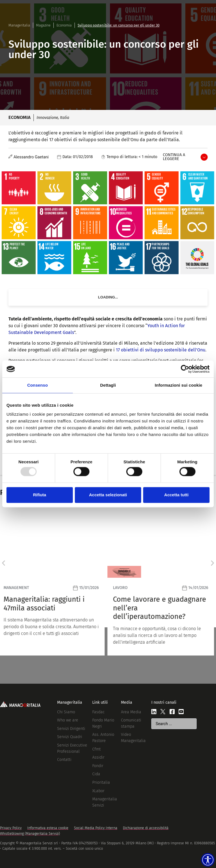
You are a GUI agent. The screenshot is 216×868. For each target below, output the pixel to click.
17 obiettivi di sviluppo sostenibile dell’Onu (161, 350)
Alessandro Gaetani (31, 157)
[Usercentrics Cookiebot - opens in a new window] (185, 369)
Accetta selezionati (108, 495)
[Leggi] (53, 581)
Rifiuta (40, 495)
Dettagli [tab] (108, 385)
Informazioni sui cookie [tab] (178, 385)
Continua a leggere (174, 157)
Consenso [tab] (38, 385)
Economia (64, 25)
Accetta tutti (176, 495)
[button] (4, 563)
